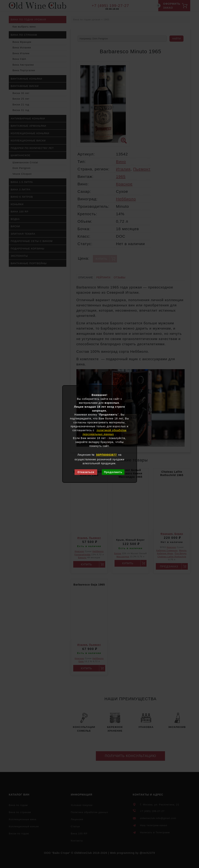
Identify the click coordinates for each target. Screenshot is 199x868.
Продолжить (113, 472)
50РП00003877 (107, 455)
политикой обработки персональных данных (105, 432)
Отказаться (86, 472)
